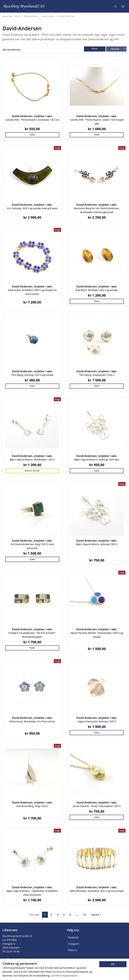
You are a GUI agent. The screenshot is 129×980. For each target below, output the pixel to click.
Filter (95, 49)
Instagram (74, 944)
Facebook (73, 937)
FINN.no (72, 950)
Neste (96, 915)
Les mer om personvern (64, 976)
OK (113, 964)
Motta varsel (32, 471)
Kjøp (32, 135)
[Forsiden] (24, 6)
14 (84, 915)
